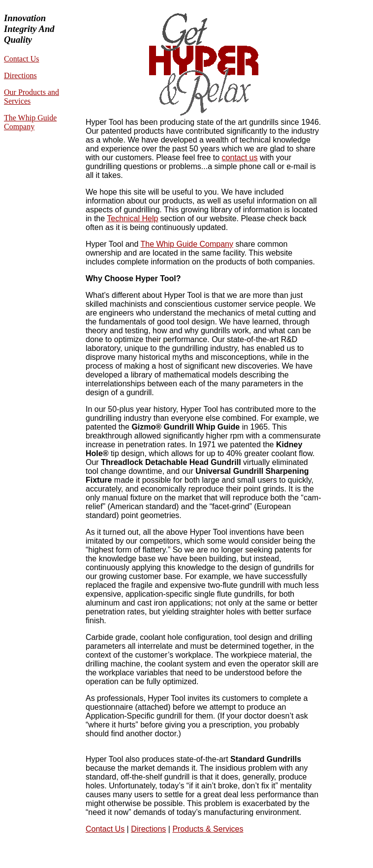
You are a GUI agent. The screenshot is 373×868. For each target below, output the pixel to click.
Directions (20, 75)
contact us (240, 158)
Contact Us (22, 59)
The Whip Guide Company (30, 122)
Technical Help (132, 218)
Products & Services (208, 829)
